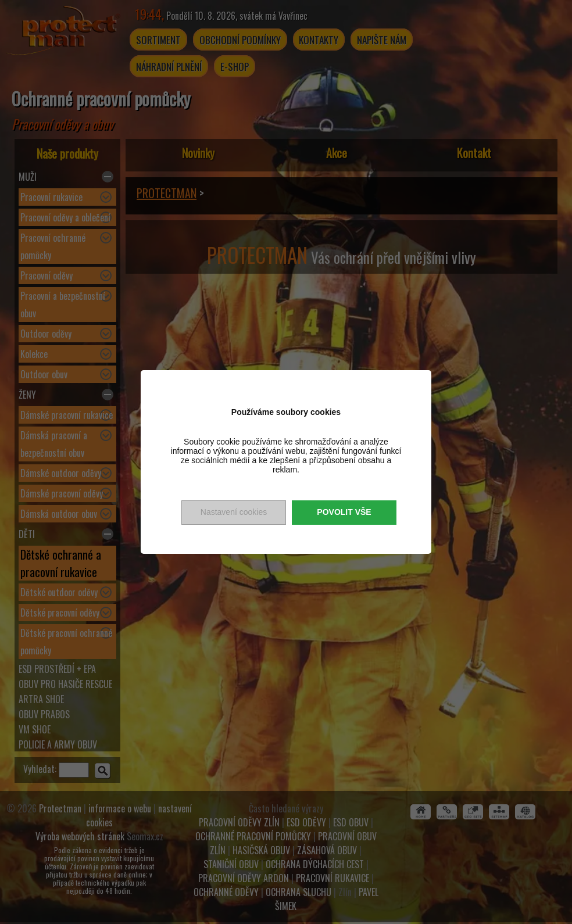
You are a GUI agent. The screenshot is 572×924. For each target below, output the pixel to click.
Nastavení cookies (234, 512)
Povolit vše (344, 512)
